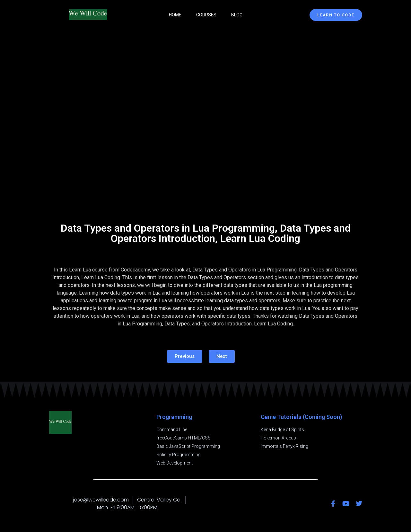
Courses (206, 15)
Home (175, 15)
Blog (237, 15)
